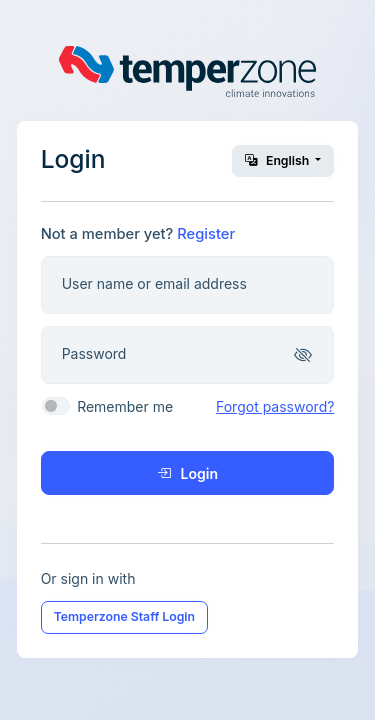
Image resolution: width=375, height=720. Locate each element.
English (278, 160)
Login (187, 473)
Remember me (125, 406)
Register (206, 234)
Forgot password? (275, 406)
